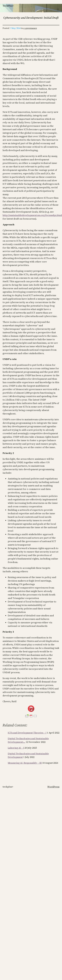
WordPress (53, 787)
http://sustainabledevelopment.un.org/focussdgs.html (32, 215)
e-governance (30, 28)
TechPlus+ (8, 6)
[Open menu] (58, 9)
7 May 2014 (15, 28)
